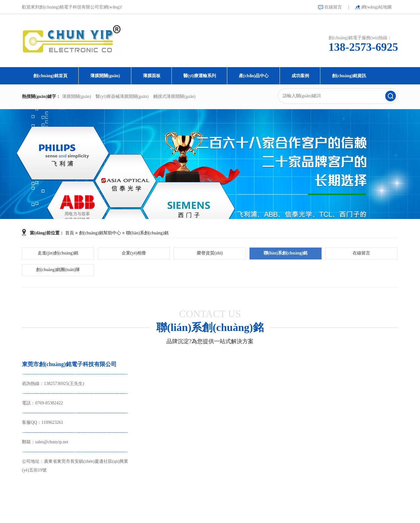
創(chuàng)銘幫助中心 (100, 233)
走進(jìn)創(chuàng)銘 (58, 253)
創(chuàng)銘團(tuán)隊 (58, 270)
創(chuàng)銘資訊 (349, 76)
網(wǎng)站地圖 (377, 7)
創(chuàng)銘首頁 (50, 76)
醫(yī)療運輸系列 (200, 76)
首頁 (70, 233)
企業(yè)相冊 (134, 253)
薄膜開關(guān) (105, 76)
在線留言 (333, 7)
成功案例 (300, 76)
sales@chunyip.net (52, 442)
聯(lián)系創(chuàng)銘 (147, 233)
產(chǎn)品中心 (254, 76)
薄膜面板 (152, 76)
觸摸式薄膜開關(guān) (174, 96)
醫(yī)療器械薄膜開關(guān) (122, 96)
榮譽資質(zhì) (210, 253)
